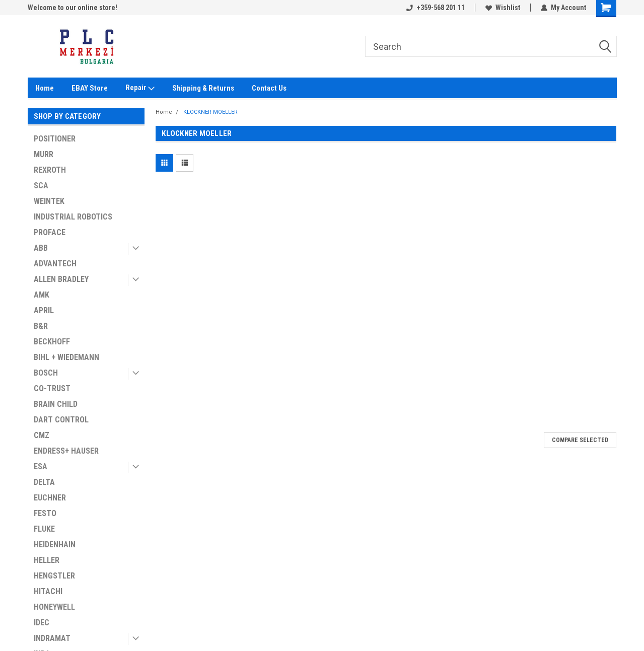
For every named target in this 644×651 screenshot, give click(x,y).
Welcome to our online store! (73, 8)
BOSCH (46, 373)
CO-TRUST (52, 388)
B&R (41, 326)
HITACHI (48, 591)
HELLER (47, 560)
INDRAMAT (52, 638)
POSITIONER (55, 139)
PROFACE (50, 232)
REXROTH (50, 170)
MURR (44, 154)
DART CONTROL (61, 420)
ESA (41, 466)
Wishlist (503, 8)
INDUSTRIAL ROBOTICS (73, 217)
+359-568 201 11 (436, 8)
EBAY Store (90, 88)
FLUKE (44, 529)
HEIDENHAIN (55, 545)
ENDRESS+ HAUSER (66, 451)
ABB (41, 248)
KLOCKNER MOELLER (210, 112)
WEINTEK (49, 201)
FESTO (45, 513)
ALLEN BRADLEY (61, 279)
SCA (41, 186)
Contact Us (269, 88)
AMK (42, 295)
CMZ (42, 435)
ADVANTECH (55, 264)
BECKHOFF (52, 342)
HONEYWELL (54, 607)
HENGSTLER (54, 576)
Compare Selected (580, 440)
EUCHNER (50, 498)
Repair (140, 88)
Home (45, 88)
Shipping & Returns (203, 88)
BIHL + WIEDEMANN (66, 357)
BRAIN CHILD (56, 404)
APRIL (44, 310)
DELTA (44, 482)
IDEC (42, 623)
